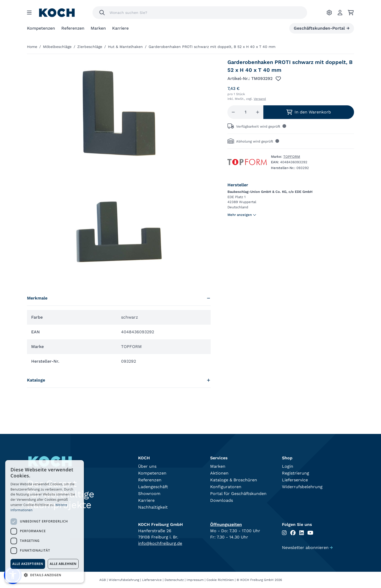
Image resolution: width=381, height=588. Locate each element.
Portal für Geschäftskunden (238, 494)
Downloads (222, 500)
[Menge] (246, 112)
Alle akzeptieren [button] (28, 564)
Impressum (195, 580)
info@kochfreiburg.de (160, 543)
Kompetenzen (41, 28)
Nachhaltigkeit (153, 507)
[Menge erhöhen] (258, 112)
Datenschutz (174, 580)
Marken (98, 28)
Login (288, 466)
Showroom (149, 494)
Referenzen (73, 28)
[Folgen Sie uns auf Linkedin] (302, 533)
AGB (103, 580)
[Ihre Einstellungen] (329, 13)
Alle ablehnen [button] (63, 564)
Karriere (120, 28)
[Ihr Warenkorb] (351, 13)
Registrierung (296, 473)
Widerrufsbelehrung (302, 487)
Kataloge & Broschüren (234, 480)
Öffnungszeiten (226, 524)
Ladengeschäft (153, 487)
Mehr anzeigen (242, 215)
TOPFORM (292, 157)
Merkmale (119, 298)
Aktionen (219, 473)
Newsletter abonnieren (307, 548)
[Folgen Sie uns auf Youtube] (310, 533)
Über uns (147, 466)
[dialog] (45, 521)
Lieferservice (295, 480)
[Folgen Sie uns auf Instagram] (284, 533)
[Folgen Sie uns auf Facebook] (293, 533)
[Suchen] (102, 13)
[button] (45, 575)
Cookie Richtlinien (220, 580)
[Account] (340, 13)
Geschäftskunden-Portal (322, 28)
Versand (260, 99)
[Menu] (29, 13)
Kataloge (119, 380)
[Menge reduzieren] (233, 112)
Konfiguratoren (226, 487)
